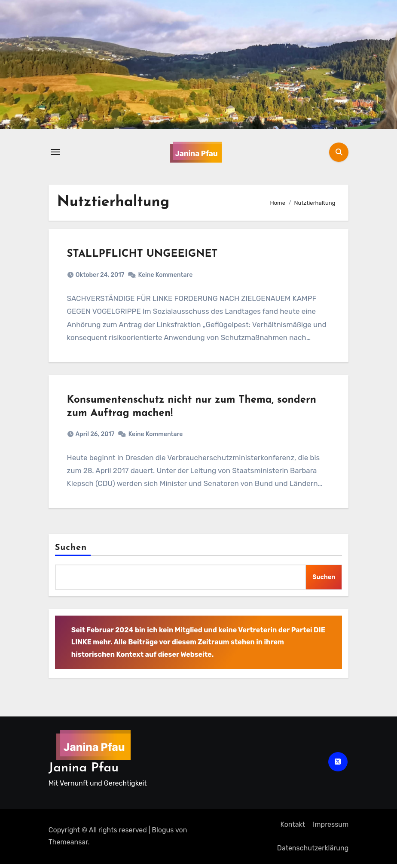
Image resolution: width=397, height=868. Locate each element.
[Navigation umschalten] (55, 152)
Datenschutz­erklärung (313, 852)
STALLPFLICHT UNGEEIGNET (143, 255)
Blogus (163, 834)
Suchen (71, 552)
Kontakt (293, 828)
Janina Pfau (84, 772)
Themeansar (68, 846)
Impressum (331, 828)
